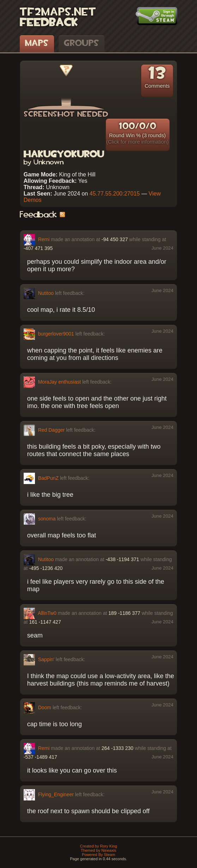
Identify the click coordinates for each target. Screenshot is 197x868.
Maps (37, 43)
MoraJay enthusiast (59, 381)
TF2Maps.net (58, 12)
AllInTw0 (47, 613)
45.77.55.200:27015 (115, 194)
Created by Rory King (98, 846)
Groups (82, 43)
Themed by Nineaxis (98, 850)
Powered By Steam (98, 855)
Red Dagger (52, 430)
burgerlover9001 (56, 333)
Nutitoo (46, 293)
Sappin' (46, 659)
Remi (44, 239)
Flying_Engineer (56, 794)
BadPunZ (48, 478)
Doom (45, 707)
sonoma (47, 518)
